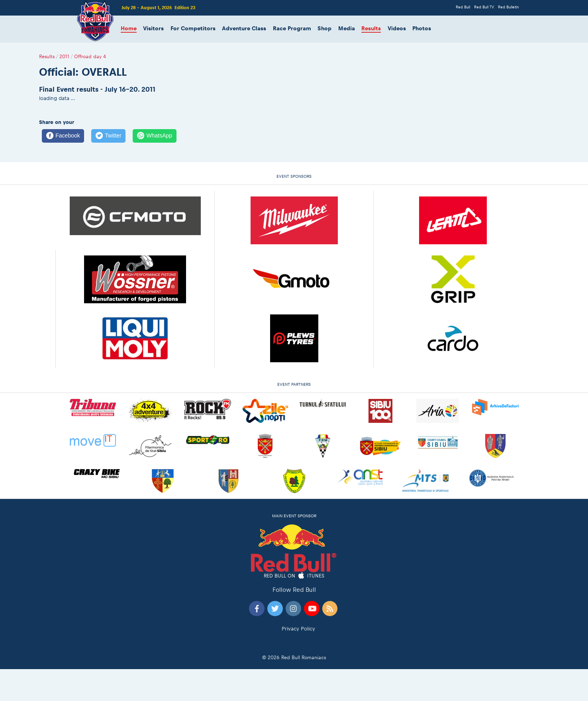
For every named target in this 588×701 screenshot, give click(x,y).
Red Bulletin (508, 7)
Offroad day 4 (90, 57)
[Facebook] (63, 136)
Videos (397, 28)
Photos (422, 28)
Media (347, 28)
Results (371, 28)
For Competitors (193, 28)
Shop (324, 28)
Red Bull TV (484, 7)
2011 (64, 57)
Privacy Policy (298, 629)
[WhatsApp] (154, 136)
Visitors (153, 28)
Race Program (292, 28)
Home (129, 28)
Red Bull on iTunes (294, 576)
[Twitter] (108, 136)
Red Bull (463, 7)
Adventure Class (244, 28)
